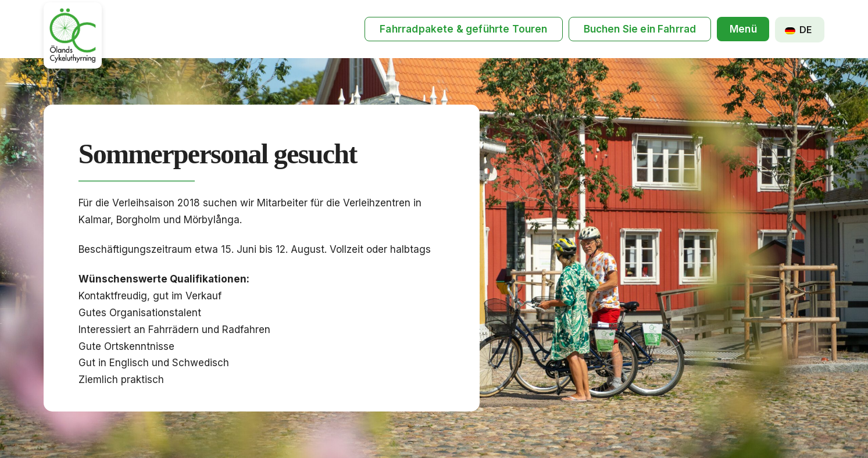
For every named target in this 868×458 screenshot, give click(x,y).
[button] (743, 29)
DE (798, 30)
